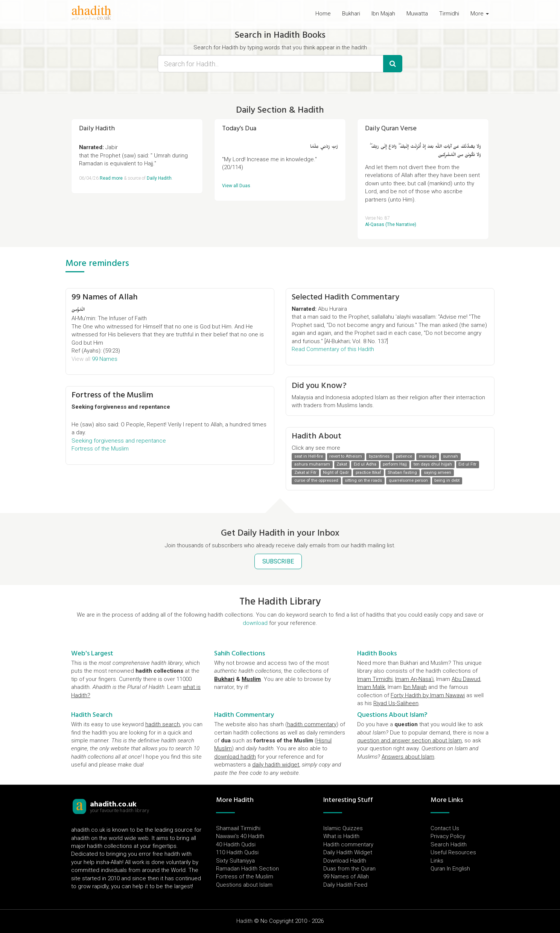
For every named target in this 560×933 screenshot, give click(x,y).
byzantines (379, 456)
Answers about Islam (408, 757)
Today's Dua (239, 128)
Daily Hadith (97, 128)
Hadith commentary (348, 844)
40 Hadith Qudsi (236, 844)
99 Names (105, 359)
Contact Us (445, 828)
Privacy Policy (448, 836)
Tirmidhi (449, 14)
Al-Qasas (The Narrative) (391, 224)
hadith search (163, 724)
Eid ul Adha (365, 465)
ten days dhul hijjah (433, 465)
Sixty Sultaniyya (235, 861)
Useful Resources (453, 852)
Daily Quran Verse (391, 128)
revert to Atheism (346, 456)
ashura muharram (312, 465)
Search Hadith (449, 844)
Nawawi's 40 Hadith (240, 836)
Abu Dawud (466, 679)
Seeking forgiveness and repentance (119, 441)
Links (437, 861)
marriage (428, 456)
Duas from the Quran (349, 869)
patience (404, 456)
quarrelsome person (408, 480)
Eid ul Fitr (467, 465)
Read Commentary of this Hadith (333, 349)
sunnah (450, 456)
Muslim (251, 679)
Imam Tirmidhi (375, 679)
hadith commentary (312, 724)
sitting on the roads (363, 480)
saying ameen (437, 473)
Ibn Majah (383, 14)
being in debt (447, 480)
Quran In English (450, 869)
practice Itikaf (368, 473)
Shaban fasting (402, 473)
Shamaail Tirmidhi (238, 828)
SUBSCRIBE (278, 561)
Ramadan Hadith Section (247, 869)
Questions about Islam (244, 885)
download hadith (235, 757)
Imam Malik (371, 687)
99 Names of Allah (105, 297)
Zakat (342, 465)
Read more (111, 178)
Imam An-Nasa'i (414, 679)
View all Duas (236, 186)
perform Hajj (395, 465)
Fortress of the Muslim (112, 395)
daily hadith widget (276, 765)
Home (323, 14)
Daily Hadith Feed (345, 885)
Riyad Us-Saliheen (396, 703)
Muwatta (417, 14)
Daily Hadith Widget (348, 852)
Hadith (244, 921)
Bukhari (351, 14)
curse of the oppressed (316, 480)
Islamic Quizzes (343, 828)
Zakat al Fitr (305, 473)
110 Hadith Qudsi (237, 852)
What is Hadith (341, 836)
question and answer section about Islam (409, 741)
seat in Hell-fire (309, 456)
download (255, 623)
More (480, 14)
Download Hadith (345, 861)
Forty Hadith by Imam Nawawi (428, 695)
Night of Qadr (336, 473)
